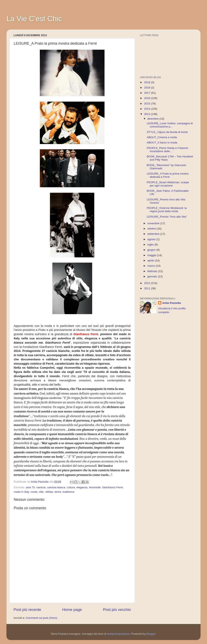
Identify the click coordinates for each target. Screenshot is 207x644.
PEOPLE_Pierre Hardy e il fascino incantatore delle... (167, 150)
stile (41, 492)
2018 (148, 88)
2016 (148, 98)
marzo (152, 266)
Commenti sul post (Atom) (41, 618)
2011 (148, 288)
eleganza (82, 487)
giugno (152, 250)
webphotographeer (118, 634)
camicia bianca (56, 487)
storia (58, 492)
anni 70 (30, 487)
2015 (148, 104)
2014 (148, 109)
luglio (151, 245)
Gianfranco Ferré (113, 487)
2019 (148, 82)
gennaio (153, 276)
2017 (148, 93)
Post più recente (27, 610)
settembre (154, 234)
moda (34, 492)
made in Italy (21, 492)
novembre (154, 223)
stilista (49, 492)
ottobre (152, 229)
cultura (71, 487)
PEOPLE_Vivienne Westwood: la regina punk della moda (167, 210)
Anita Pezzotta (171, 303)
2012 (148, 283)
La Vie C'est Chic (34, 19)
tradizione (68, 492)
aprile (151, 260)
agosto (152, 239)
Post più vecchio (117, 610)
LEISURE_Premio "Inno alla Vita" (167, 217)
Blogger (151, 634)
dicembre (153, 119)
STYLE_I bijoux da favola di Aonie (167, 132)
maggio (152, 255)
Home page (72, 610)
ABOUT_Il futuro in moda (162, 143)
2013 (148, 114)
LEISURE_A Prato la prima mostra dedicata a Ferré (168, 175)
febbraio (153, 271)
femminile (95, 487)
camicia (41, 487)
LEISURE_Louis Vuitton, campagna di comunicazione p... (170, 125)
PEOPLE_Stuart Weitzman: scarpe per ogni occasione (168, 184)
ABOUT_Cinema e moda (162, 137)
